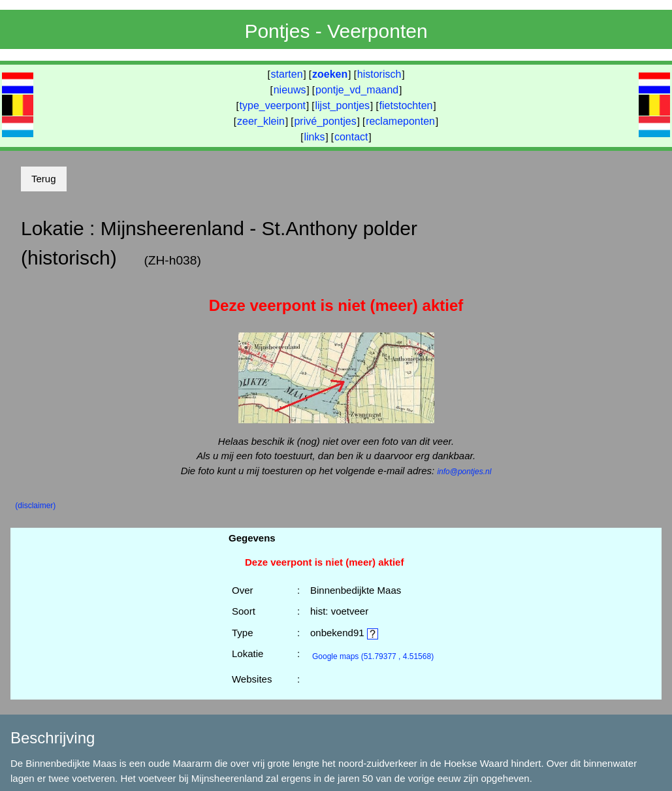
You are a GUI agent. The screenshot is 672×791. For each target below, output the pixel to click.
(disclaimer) (35, 506)
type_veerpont (273, 105)
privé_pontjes (325, 121)
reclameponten (400, 121)
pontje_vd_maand (357, 90)
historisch (379, 74)
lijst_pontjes (342, 105)
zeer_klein (261, 121)
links (314, 137)
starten (287, 74)
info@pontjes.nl (464, 472)
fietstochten (406, 105)
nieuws (290, 90)
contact (351, 137)
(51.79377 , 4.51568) (373, 656)
